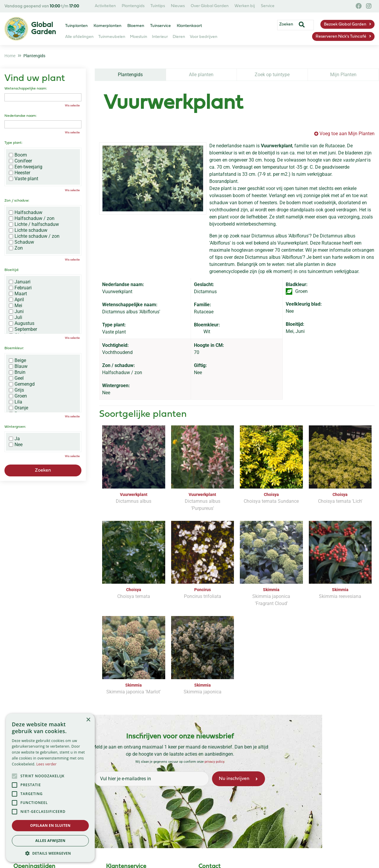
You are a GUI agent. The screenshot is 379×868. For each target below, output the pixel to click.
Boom (18, 155)
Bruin (17, 372)
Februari (20, 288)
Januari (20, 282)
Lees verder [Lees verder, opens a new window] (47, 764)
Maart (18, 294)
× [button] (88, 720)
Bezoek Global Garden (345, 24)
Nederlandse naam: (21, 116)
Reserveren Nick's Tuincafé (341, 37)
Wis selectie (72, 105)
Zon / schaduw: (17, 201)
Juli (16, 317)
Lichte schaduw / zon (34, 236)
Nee (16, 445)
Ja (14, 439)
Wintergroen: (15, 427)
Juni (16, 312)
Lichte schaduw (28, 230)
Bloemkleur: (14, 348)
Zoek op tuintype (272, 75)
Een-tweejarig (26, 167)
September (23, 329)
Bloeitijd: (12, 270)
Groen (18, 396)
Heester (20, 173)
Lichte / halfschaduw (34, 224)
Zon (16, 248)
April (16, 300)
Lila (16, 402)
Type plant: (13, 143)
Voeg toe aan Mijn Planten (347, 134)
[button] (50, 853)
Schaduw (21, 242)
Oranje (19, 408)
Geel (16, 378)
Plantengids (130, 75)
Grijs (16, 390)
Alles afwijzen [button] (50, 841)
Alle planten (201, 75)
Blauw (18, 366)
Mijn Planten (343, 75)
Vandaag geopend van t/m (42, 6)
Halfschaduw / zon (32, 218)
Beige (17, 360)
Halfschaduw (26, 213)
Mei (16, 306)
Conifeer (20, 161)
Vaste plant (24, 179)
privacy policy (214, 762)
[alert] (50, 788)
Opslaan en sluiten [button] (50, 825)
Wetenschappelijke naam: (26, 89)
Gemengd (22, 384)
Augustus (22, 323)
